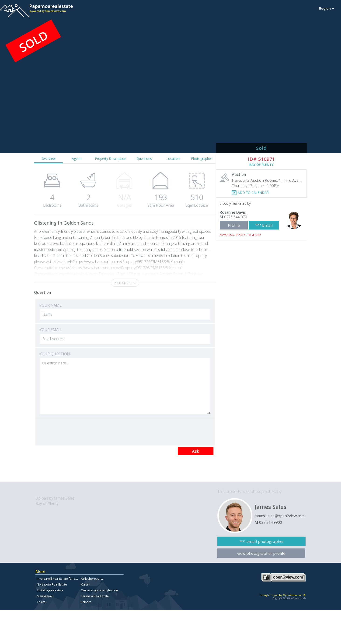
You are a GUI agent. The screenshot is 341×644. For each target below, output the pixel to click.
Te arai (42, 602)
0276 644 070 (236, 217)
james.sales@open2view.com (280, 516)
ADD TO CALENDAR (253, 193)
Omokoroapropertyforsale (99, 590)
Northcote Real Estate (52, 584)
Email (268, 225)
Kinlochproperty (92, 579)
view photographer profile (261, 553)
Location (173, 159)
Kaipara (86, 602)
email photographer (265, 541)
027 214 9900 (271, 522)
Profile (234, 225)
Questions (144, 159)
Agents (77, 159)
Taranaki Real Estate (95, 596)
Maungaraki (45, 596)
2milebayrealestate (50, 590)
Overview (49, 159)
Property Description (111, 159)
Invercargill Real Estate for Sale (58, 579)
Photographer (202, 159)
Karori (85, 584)
